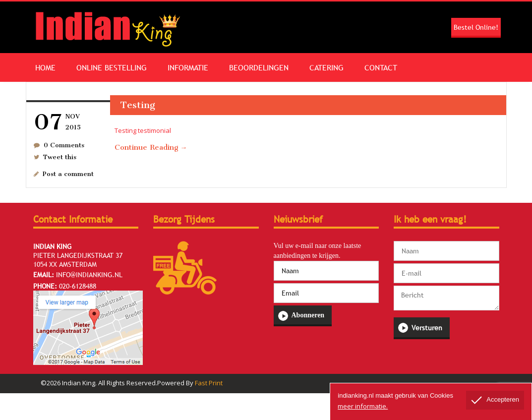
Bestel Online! (476, 27)
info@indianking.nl (89, 275)
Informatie (188, 67)
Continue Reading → (151, 147)
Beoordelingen (259, 67)
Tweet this (60, 157)
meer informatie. (363, 406)
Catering (326, 67)
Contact (381, 67)
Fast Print (209, 383)
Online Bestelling (112, 67)
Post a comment (68, 174)
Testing (138, 105)
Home (45, 67)
